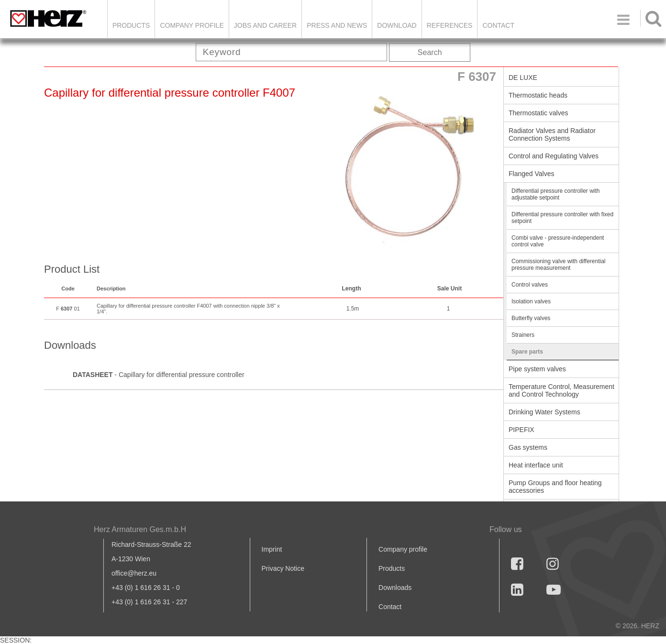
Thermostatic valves (538, 113)
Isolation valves (531, 301)
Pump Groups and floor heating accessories (555, 487)
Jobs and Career (265, 25)
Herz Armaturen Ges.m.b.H (140, 529)
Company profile (403, 549)
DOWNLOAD (397, 25)
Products (131, 25)
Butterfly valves (531, 318)
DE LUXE (523, 78)
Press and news (337, 25)
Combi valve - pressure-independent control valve (558, 241)
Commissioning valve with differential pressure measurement (559, 265)
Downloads (395, 588)
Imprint (272, 549)
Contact (498, 25)
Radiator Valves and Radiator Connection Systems (552, 134)
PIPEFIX (522, 430)
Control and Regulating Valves (554, 156)
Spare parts (527, 352)
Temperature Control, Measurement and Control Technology (561, 390)
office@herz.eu (134, 573)
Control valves (530, 285)
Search (430, 52)
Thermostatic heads (538, 95)
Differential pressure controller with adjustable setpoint (556, 194)
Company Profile (192, 25)
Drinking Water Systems (544, 412)
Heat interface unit (536, 465)
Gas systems (528, 447)
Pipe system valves (537, 369)
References (450, 25)
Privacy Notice (283, 568)
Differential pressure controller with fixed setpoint (562, 218)
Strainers (523, 335)
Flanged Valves (531, 174)
